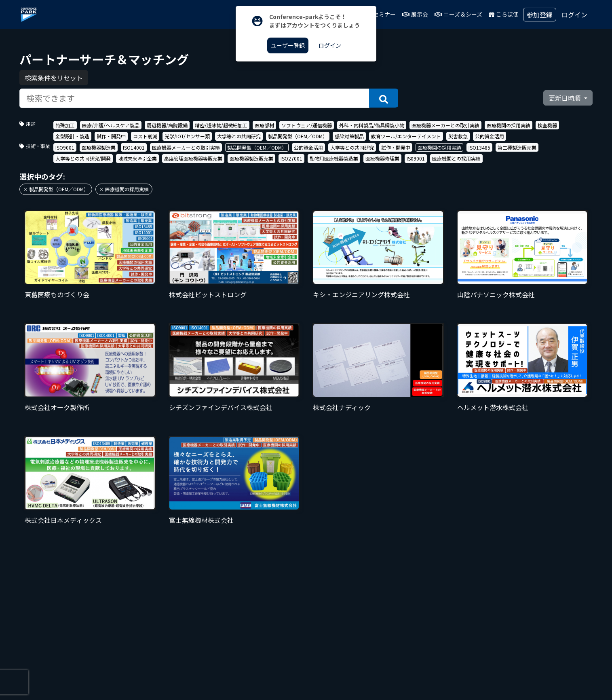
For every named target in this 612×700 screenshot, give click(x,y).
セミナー (387, 14)
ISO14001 (134, 147)
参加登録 (540, 15)
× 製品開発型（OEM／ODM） (56, 189)
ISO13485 (479, 147)
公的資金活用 (490, 136)
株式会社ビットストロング (208, 294)
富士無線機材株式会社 (201, 520)
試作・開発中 (111, 136)
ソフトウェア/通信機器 (307, 125)
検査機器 (547, 125)
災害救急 (458, 136)
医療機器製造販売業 (251, 158)
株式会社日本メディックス (63, 520)
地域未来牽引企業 (137, 158)
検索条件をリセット (54, 78)
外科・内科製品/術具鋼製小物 (372, 125)
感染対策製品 (349, 136)
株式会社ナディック (342, 407)
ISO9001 (65, 147)
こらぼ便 (510, 14)
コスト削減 (145, 136)
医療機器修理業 (382, 158)
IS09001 (416, 158)
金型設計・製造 (72, 136)
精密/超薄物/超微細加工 (221, 125)
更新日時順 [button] (566, 98)
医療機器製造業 (99, 147)
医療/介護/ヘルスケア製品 (111, 125)
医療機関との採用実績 (456, 158)
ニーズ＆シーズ (465, 14)
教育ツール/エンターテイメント (406, 136)
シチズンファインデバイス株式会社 (221, 407)
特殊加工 (65, 125)
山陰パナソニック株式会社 (496, 294)
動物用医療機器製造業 (334, 158)
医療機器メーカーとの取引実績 (445, 125)
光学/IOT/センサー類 (187, 136)
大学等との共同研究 (239, 136)
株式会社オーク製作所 (57, 407)
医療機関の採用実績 (509, 125)
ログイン (574, 15)
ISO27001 (291, 158)
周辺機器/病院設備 (167, 125)
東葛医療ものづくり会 (57, 294)
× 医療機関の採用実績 (124, 189)
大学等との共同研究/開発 (83, 158)
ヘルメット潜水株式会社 (493, 407)
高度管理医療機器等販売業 (193, 158)
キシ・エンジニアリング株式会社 (361, 294)
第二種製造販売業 (517, 147)
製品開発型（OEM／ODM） (298, 136)
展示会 (422, 14)
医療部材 (264, 125)
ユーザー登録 (288, 45)
